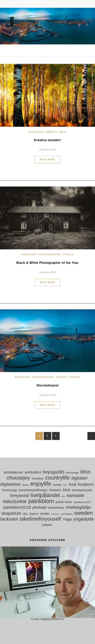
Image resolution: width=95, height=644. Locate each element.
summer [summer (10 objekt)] (55, 514)
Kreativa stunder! (47, 140)
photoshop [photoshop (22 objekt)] (56, 508)
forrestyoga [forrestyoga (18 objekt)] (10, 490)
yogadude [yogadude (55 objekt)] (83, 519)
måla (63, 132)
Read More (47, 160)
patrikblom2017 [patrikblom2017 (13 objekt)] (82, 502)
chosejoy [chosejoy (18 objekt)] (38, 478)
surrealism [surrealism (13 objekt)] (67, 514)
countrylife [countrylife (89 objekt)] (58, 478)
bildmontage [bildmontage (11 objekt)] (72, 473)
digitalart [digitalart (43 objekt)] (79, 478)
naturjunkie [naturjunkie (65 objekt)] (15, 501)
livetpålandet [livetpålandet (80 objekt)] (45, 495)
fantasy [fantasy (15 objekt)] (57, 485)
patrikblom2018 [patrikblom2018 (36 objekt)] (17, 507)
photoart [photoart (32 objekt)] (40, 507)
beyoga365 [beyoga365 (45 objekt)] (54, 472)
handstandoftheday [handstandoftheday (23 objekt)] (33, 490)
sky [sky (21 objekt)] (25, 514)
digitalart (37, 132)
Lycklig (68, 255)
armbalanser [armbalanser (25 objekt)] (13, 472)
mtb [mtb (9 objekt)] (63, 496)
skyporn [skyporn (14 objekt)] (34, 514)
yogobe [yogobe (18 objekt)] (47, 525)
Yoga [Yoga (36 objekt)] (67, 519)
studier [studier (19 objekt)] (45, 514)
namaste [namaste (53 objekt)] (75, 496)
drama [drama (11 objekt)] (25, 485)
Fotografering (50, 255)
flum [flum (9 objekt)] (65, 485)
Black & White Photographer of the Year (47, 263)
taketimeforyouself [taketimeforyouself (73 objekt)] (40, 519)
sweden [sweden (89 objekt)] (83, 513)
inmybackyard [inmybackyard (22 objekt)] (82, 490)
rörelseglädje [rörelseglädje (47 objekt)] (78, 507)
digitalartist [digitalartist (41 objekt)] (10, 484)
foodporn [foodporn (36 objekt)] (86, 484)
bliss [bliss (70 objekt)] (85, 472)
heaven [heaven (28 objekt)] (55, 490)
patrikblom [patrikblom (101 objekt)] (41, 501)
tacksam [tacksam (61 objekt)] (9, 519)
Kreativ (52, 132)
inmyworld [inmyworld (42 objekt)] (19, 496)
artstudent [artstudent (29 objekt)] (33, 472)
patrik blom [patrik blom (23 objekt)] (64, 502)
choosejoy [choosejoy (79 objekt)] (18, 478)
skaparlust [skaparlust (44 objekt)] (11, 513)
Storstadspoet (47, 385)
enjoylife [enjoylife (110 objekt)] (41, 484)
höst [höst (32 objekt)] (66, 490)
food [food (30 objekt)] (73, 484)
